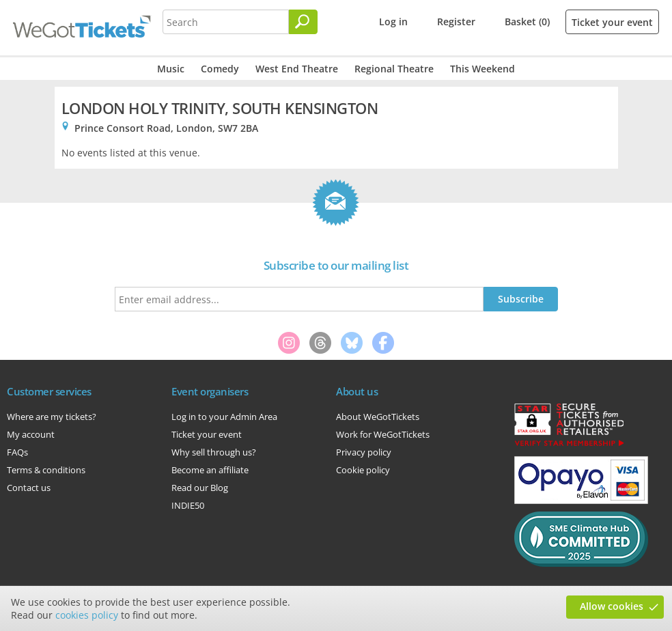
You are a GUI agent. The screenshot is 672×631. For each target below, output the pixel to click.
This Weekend (482, 69)
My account (31, 434)
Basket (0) (527, 22)
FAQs (17, 452)
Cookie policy (363, 470)
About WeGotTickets (378, 417)
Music (171, 69)
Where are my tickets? (52, 417)
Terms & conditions (46, 470)
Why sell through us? (214, 452)
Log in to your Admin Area (224, 417)
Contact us (29, 488)
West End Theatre (297, 69)
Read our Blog (200, 488)
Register (456, 22)
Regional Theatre (394, 69)
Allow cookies (612, 606)
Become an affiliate (210, 470)
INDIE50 (188, 505)
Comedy (220, 69)
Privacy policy (364, 452)
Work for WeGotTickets (383, 434)
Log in (393, 22)
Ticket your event (612, 22)
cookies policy (87, 615)
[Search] (303, 22)
